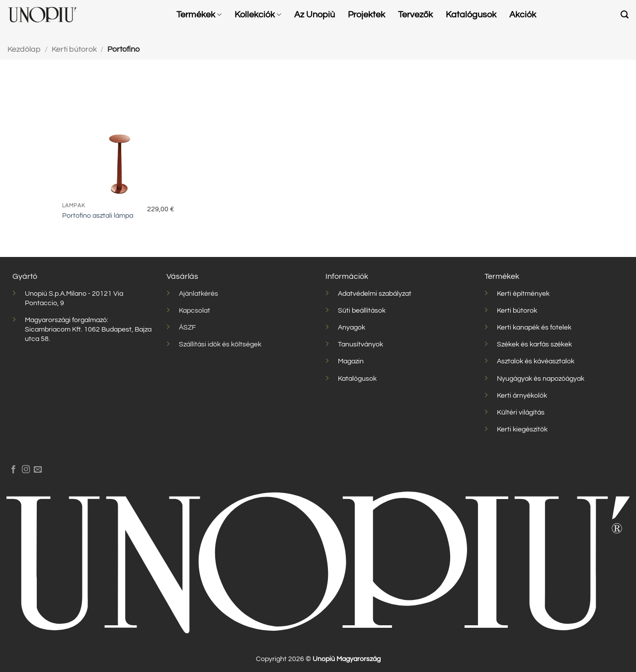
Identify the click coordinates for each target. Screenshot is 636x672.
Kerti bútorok (74, 49)
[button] (625, 15)
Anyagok (352, 327)
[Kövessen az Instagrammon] (26, 470)
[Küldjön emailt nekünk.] (38, 470)
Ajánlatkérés (199, 294)
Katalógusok (471, 15)
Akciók (523, 15)
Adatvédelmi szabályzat (375, 294)
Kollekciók (258, 15)
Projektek (366, 15)
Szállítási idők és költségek (220, 344)
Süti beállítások (362, 310)
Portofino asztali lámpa (98, 215)
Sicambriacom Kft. (54, 329)
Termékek (199, 15)
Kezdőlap (24, 49)
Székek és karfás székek (534, 344)
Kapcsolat (195, 310)
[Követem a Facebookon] (13, 470)
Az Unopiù (315, 15)
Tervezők (415, 15)
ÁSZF (187, 327)
